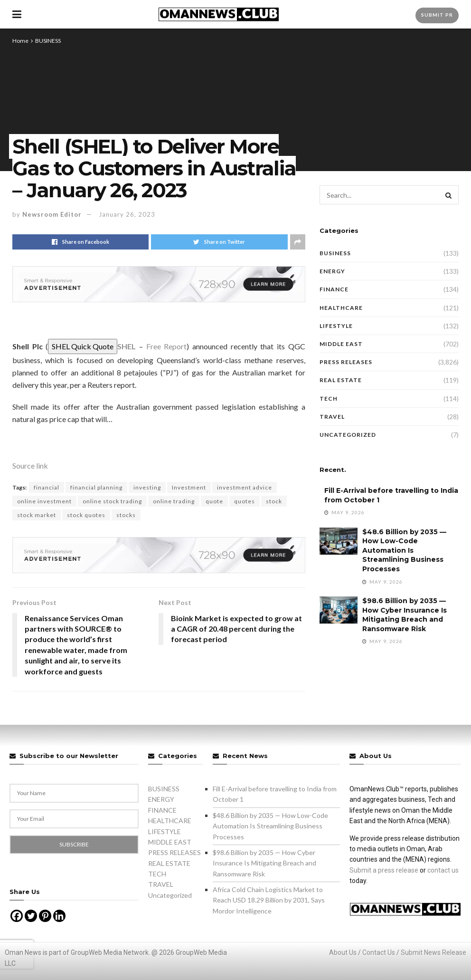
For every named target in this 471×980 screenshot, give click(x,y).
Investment (189, 487)
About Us (343, 952)
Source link (30, 466)
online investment (44, 501)
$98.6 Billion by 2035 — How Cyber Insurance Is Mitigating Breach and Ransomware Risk (405, 615)
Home (20, 41)
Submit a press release (384, 870)
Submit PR (437, 15)
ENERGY (332, 271)
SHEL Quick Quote (83, 346)
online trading (174, 501)
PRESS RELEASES (346, 362)
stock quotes (86, 515)
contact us (443, 870)
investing (147, 487)
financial (47, 487)
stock (274, 501)
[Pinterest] (45, 916)
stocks (126, 515)
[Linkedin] (59, 916)
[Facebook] (17, 916)
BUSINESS (48, 41)
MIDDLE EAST (341, 344)
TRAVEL (332, 417)
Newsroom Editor (52, 214)
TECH (329, 399)
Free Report (167, 346)
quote (214, 501)
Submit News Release (433, 952)
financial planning (96, 487)
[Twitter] (31, 916)
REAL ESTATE (341, 380)
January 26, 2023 (127, 214)
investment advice (245, 487)
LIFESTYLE (336, 326)
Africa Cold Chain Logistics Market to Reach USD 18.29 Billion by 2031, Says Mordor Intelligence (269, 900)
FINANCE (334, 289)
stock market (37, 515)
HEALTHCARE (341, 308)
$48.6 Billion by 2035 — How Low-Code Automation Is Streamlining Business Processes (404, 550)
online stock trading (112, 501)
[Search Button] (449, 195)
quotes (245, 501)
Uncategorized (348, 435)
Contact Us (379, 952)
